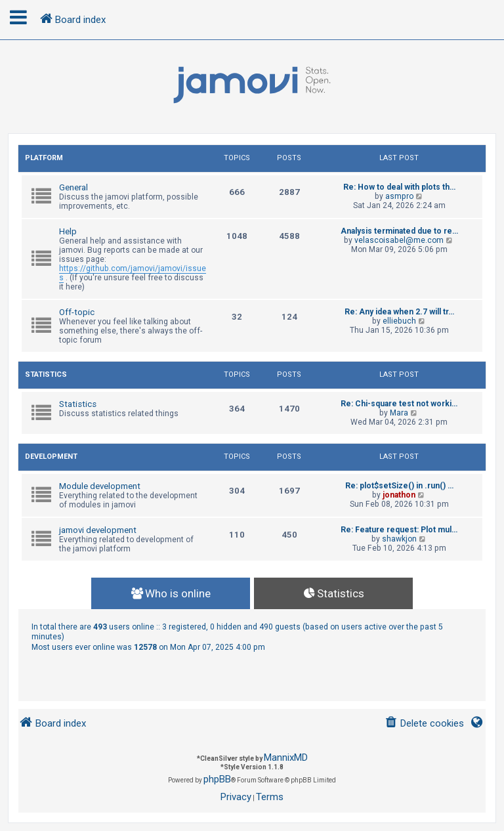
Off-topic (77, 312)
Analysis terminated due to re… (399, 231)
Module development (100, 486)
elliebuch (399, 321)
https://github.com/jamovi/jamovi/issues (133, 273)
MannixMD (286, 757)
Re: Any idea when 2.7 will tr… (399, 312)
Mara (399, 413)
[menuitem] (424, 724)
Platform (44, 158)
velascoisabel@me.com (399, 240)
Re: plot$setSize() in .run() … (399, 486)
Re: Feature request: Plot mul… (399, 530)
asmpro (399, 196)
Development (51, 457)
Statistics (46, 374)
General (73, 187)
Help (68, 231)
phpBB (217, 779)
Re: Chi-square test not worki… (399, 404)
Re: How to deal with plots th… (399, 187)
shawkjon (399, 539)
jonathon (399, 495)
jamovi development (98, 530)
